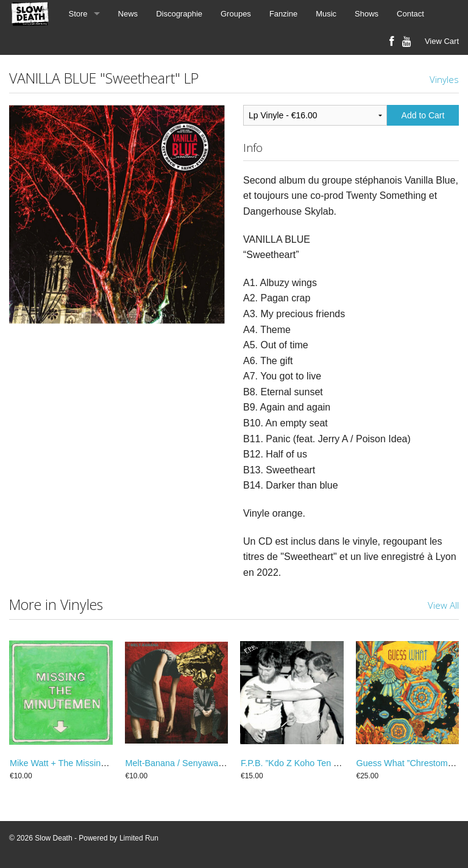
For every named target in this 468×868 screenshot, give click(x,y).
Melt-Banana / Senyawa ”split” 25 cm (197, 763)
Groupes (236, 14)
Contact (410, 14)
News (128, 14)
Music (326, 14)
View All (443, 605)
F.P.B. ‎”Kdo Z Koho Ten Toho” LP (305, 763)
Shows (367, 14)
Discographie (179, 14)
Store (78, 14)
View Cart (442, 41)
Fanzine (283, 14)
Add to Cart (423, 115)
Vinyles (444, 79)
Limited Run (139, 838)
